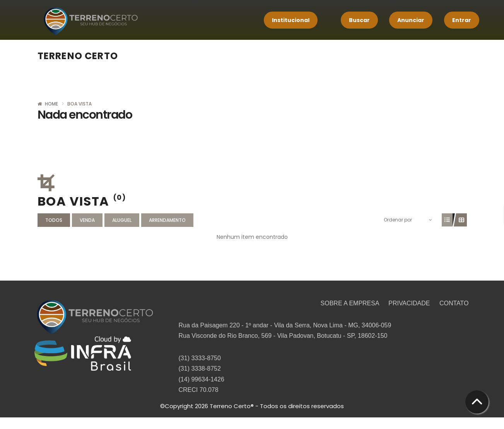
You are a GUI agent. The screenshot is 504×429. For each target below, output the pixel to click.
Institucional (291, 20)
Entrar (462, 20)
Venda (87, 220)
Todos (54, 220)
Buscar (359, 20)
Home (51, 104)
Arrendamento (167, 220)
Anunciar (411, 20)
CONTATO (454, 303)
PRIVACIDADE (410, 303)
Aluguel (122, 220)
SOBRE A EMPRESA (351, 303)
